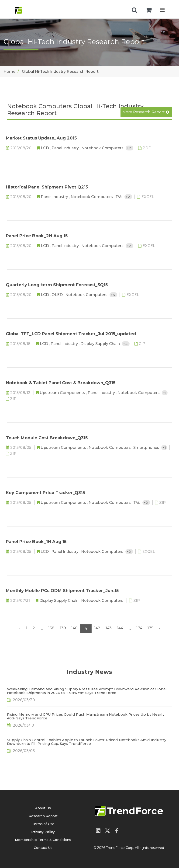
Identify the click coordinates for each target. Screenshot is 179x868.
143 (109, 628)
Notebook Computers (103, 148)
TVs (119, 197)
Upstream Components (63, 393)
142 (97, 628)
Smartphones (147, 448)
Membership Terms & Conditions (43, 840)
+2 (129, 148)
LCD (45, 148)
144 (120, 628)
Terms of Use (43, 824)
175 (150, 628)
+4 (113, 295)
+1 (165, 393)
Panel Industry (66, 148)
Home (9, 71)
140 (74, 628)
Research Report (43, 816)
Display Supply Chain (101, 344)
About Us (43, 808)
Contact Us (43, 848)
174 (139, 628)
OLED (58, 295)
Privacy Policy (43, 832)
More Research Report (146, 112)
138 (51, 628)
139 (63, 628)
